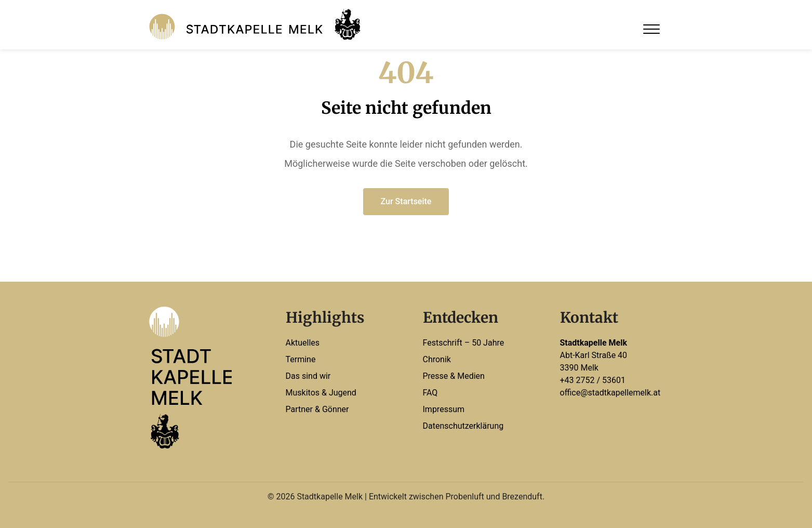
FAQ (430, 393)
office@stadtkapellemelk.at (610, 393)
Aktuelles (303, 343)
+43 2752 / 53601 (593, 380)
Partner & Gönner (317, 409)
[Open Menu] (651, 29)
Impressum (444, 409)
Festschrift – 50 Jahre (464, 343)
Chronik (437, 359)
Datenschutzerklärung (463, 426)
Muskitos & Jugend (321, 393)
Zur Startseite (406, 201)
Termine (301, 359)
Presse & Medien (454, 376)
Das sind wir (308, 376)
